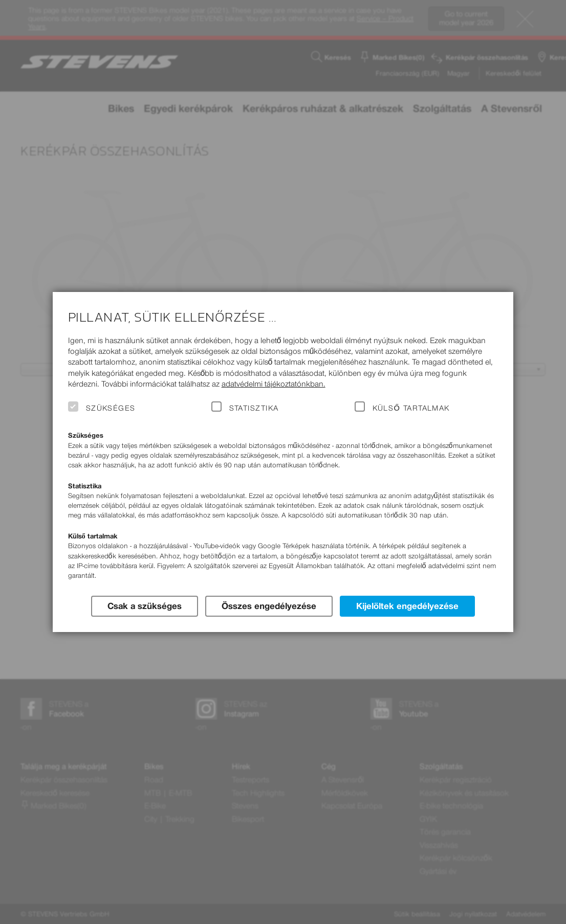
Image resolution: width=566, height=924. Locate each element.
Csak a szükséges (145, 606)
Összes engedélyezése (269, 606)
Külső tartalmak (411, 408)
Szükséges (111, 408)
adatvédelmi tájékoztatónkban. (274, 384)
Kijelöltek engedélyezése (407, 606)
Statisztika (254, 408)
